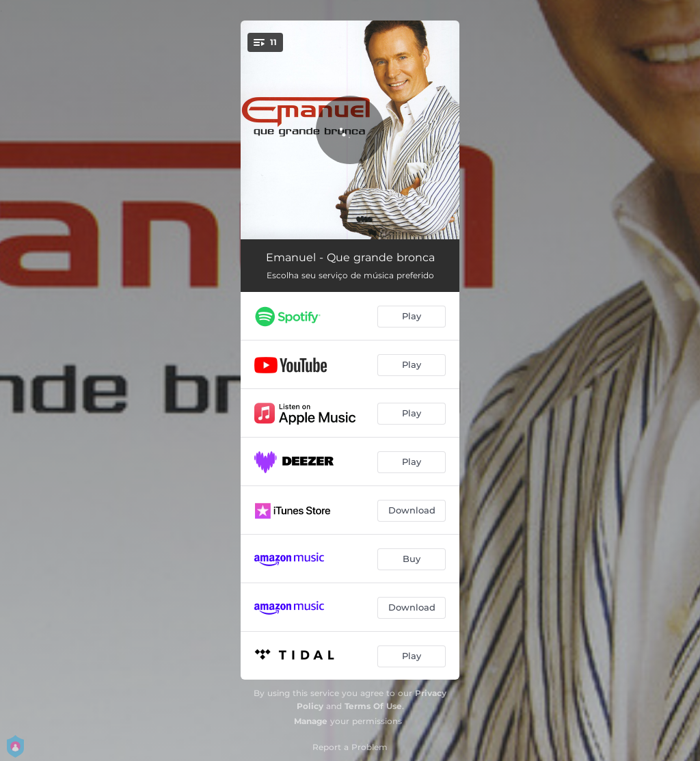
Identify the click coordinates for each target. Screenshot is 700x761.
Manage (311, 721)
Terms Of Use (373, 706)
